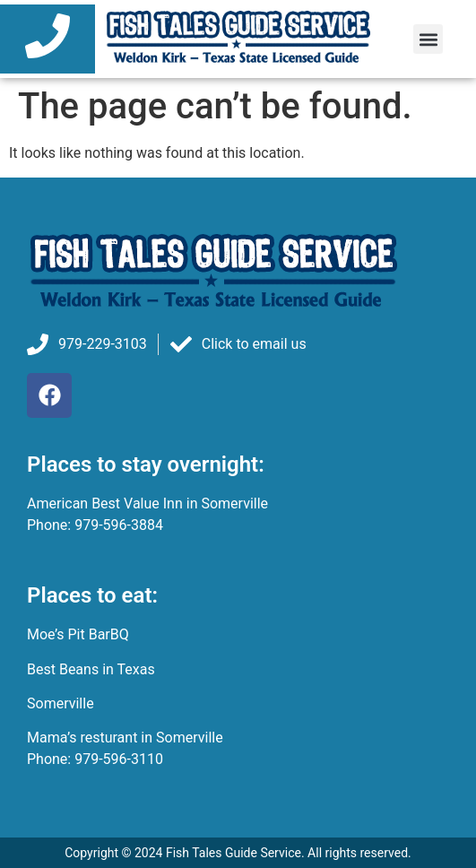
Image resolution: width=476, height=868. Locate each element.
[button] (428, 39)
